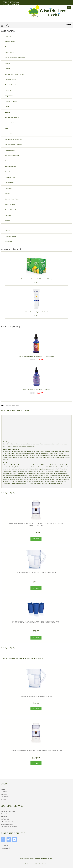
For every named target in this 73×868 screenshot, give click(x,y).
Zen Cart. (51, 858)
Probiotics (7, 172)
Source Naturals (9, 204)
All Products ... (8, 242)
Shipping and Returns (8, 811)
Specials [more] (11, 327)
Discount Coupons (7, 824)
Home (2, 405)
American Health (9, 41)
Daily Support (8, 96)
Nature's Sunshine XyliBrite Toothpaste (36, 311)
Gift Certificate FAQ (7, 822)
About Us (4, 816)
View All (3, 799)
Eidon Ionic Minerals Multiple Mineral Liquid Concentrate (36, 355)
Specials (4, 794)
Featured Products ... (10, 236)
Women (6, 221)
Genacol (7, 112)
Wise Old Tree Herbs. (35, 858)
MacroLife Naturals (10, 123)
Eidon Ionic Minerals (10, 101)
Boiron (6, 47)
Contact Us (4, 814)
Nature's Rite (8, 134)
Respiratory (7, 188)
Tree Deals (4, 846)
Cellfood (6, 63)
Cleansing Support (10, 79)
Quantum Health (9, 177)
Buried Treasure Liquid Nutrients (14, 58)
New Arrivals (5, 797)
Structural (7, 215)
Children (7, 69)
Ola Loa (6, 161)
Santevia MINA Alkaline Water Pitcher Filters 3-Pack (36, 622)
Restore (6, 194)
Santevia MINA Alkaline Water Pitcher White (36, 573)
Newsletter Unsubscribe (9, 827)
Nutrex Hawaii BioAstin (11, 156)
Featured (4, 792)
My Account (5, 819)
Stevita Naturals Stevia (11, 210)
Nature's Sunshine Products (12, 145)
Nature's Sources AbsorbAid (13, 139)
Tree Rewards (5, 848)
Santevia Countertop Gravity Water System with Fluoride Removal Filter (36, 751)
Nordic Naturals (9, 150)
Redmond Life (8, 183)
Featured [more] (11, 249)
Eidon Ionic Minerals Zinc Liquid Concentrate (36, 388)
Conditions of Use (44, 864)
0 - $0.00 (67, 24)
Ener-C (6, 107)
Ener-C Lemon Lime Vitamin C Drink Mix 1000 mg (36, 278)
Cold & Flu (7, 90)
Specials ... (7, 231)
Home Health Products (11, 118)
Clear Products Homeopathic (13, 85)
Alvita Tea (7, 36)
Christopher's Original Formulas (14, 74)
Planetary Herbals (9, 166)
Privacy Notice (34, 864)
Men (5, 128)
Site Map (27, 864)
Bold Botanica (8, 52)
